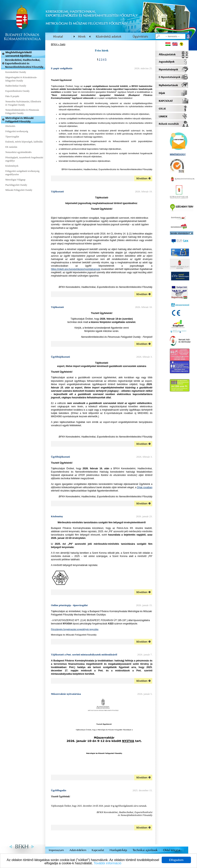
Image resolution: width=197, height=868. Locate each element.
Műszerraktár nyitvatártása (66, 694)
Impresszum (56, 850)
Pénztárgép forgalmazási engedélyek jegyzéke (75, 629)
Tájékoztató (57, 191)
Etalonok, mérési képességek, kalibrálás (24, 142)
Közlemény (57, 516)
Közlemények (12, 166)
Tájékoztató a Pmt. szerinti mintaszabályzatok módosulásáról (84, 655)
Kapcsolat (98, 850)
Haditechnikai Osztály (16, 86)
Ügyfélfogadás (59, 790)
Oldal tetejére (172, 850)
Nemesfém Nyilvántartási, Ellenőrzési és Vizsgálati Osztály (23, 103)
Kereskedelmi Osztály (16, 72)
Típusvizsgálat (12, 137)
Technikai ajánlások (145, 850)
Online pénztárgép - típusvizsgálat (69, 605)
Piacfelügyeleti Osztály (16, 185)
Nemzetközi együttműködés (19, 152)
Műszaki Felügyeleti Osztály (19, 190)
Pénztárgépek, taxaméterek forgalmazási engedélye (24, 159)
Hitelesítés (10, 126)
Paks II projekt (12, 96)
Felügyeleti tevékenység (17, 131)
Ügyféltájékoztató (60, 357)
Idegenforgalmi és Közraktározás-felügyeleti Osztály (21, 79)
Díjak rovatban (145, 487)
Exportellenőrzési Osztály (18, 91)
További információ (107, 863)
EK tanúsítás (11, 147)
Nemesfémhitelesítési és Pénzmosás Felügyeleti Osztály (22, 112)
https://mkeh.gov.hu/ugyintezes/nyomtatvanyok (75, 269)
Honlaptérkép (118, 850)
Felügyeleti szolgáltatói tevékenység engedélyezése (23, 173)
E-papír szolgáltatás (62, 68)
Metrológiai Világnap (16, 180)
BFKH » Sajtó (58, 44)
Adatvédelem (78, 850)
